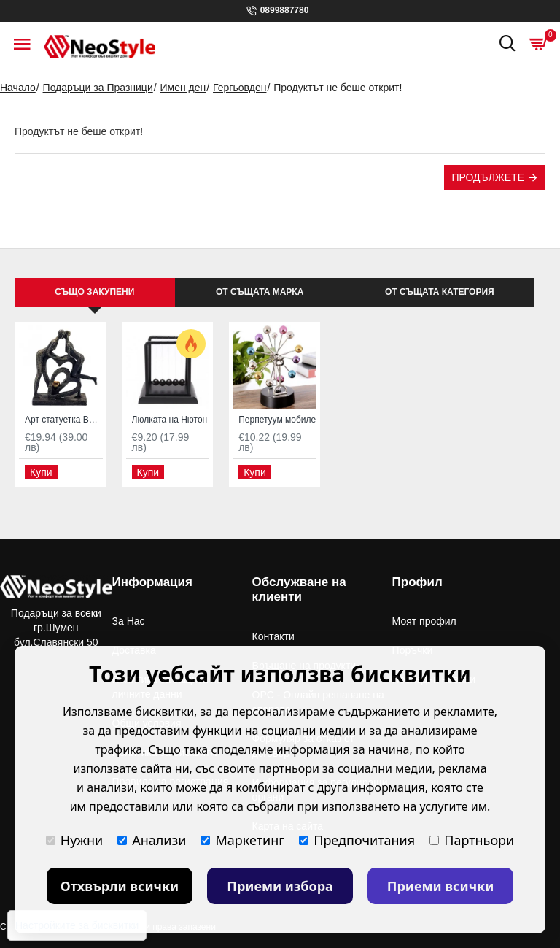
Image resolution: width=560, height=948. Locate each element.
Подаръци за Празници (98, 88)
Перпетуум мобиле (277, 420)
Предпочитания (357, 840)
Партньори (472, 840)
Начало (18, 88)
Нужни (74, 840)
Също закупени (94, 292)
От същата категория (440, 292)
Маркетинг (242, 840)
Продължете (488, 177)
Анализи (152, 840)
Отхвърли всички (120, 886)
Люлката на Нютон (170, 420)
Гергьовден (240, 88)
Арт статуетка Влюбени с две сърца (64, 420)
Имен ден (183, 88)
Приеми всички (441, 886)
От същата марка (260, 292)
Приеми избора (280, 886)
